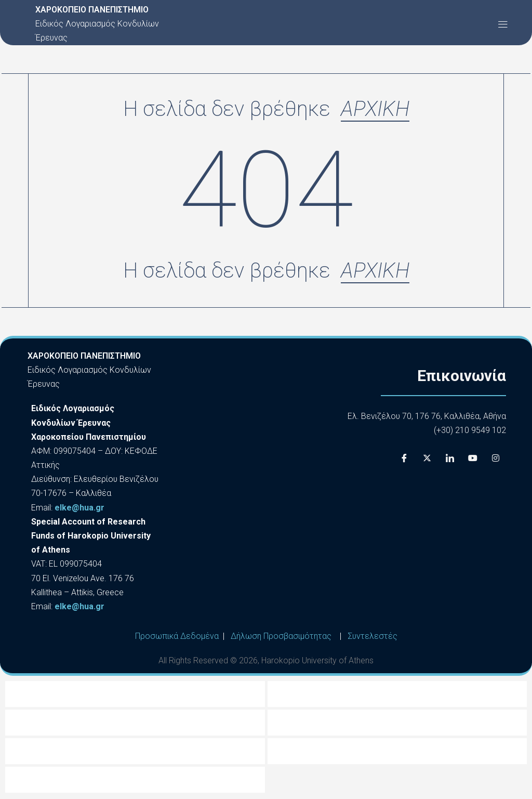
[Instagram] (496, 459)
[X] (427, 459)
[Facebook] (404, 459)
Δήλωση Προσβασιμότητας (281, 637)
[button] (503, 24)
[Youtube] (473, 459)
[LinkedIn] (450, 459)
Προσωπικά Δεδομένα (177, 637)
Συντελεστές (373, 637)
